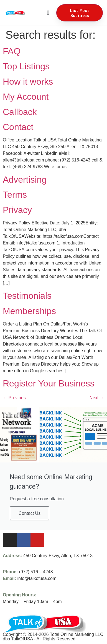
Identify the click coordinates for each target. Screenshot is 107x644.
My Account (26, 97)
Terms (15, 195)
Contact (18, 127)
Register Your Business (49, 383)
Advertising (25, 180)
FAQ (12, 51)
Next (97, 398)
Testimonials (27, 296)
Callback (20, 112)
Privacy (17, 210)
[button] (48, 13)
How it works (28, 82)
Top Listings (26, 66)
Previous (14, 398)
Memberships (29, 311)
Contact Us (30, 513)
